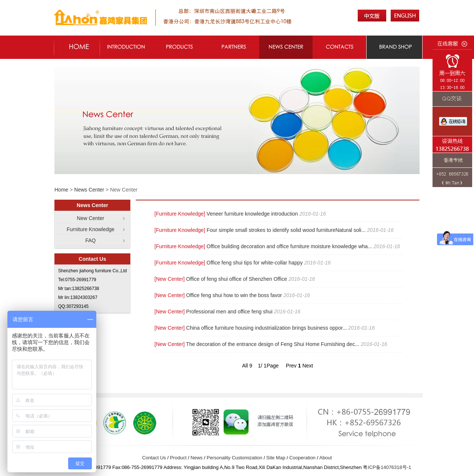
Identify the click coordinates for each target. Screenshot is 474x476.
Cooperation (302, 458)
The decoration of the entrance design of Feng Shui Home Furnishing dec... (273, 344)
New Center (91, 218)
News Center (89, 190)
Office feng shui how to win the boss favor (234, 295)
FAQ (90, 240)
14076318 (391, 467)
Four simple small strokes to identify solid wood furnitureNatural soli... (286, 230)
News (197, 458)
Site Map (276, 458)
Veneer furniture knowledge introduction (252, 214)
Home (61, 190)
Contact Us (154, 458)
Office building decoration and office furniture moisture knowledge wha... (289, 246)
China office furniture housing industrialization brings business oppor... (267, 328)
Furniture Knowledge (91, 229)
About (326, 458)
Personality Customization (234, 458)
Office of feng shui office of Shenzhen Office (237, 279)
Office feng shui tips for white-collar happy (255, 263)
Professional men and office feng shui (229, 312)
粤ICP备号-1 (387, 467)
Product (178, 458)
